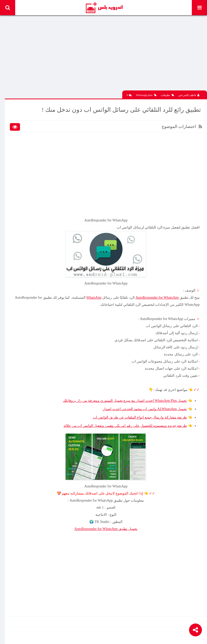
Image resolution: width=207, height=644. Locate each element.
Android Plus (104, 8)
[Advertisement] (106, 54)
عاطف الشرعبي (189, 94)
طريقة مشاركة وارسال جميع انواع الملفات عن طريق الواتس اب (140, 416)
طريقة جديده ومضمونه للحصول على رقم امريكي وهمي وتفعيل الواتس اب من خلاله (125, 425)
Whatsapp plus (146, 95)
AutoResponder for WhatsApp (157, 297)
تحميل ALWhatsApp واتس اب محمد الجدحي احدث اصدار (145, 408)
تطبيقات (167, 95)
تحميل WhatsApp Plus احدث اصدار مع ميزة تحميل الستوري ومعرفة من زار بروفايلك (125, 400)
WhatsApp (94, 297)
